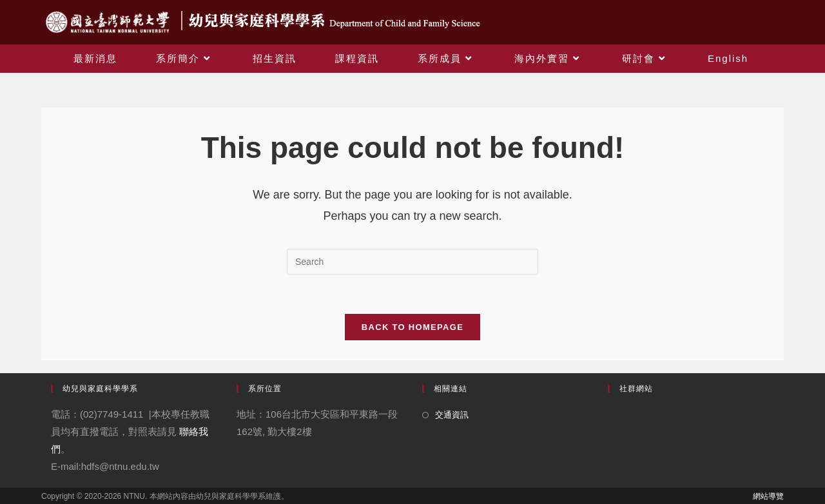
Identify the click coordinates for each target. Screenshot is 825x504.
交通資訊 (452, 415)
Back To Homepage (412, 327)
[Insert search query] (412, 262)
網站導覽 (768, 496)
